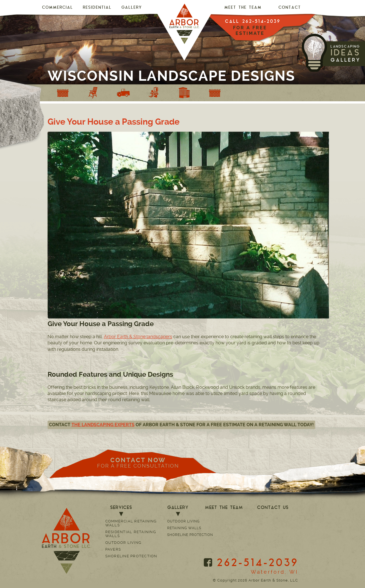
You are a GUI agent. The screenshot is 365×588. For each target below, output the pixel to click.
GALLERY (132, 8)
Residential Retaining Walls (131, 534)
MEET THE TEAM (243, 8)
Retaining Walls (184, 528)
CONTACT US (273, 508)
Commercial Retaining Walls (131, 523)
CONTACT (290, 8)
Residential (97, 8)
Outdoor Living (123, 543)
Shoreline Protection (131, 556)
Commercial (57, 8)
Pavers (113, 549)
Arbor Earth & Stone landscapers (138, 337)
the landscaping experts (103, 425)
